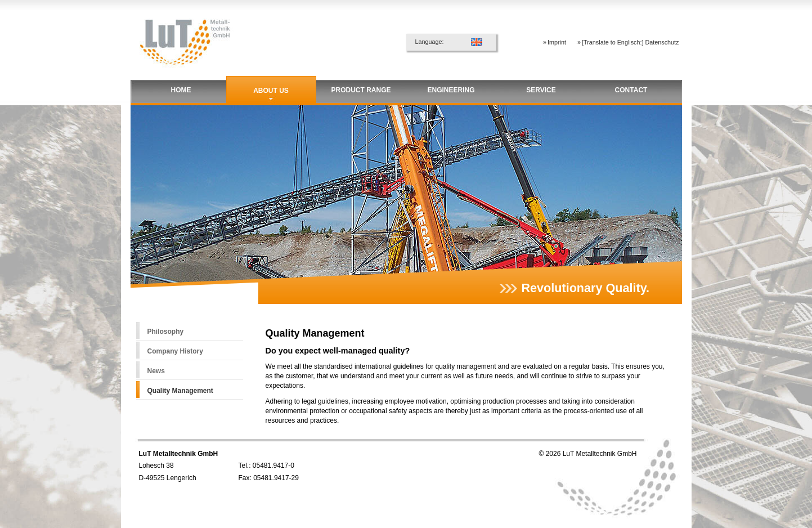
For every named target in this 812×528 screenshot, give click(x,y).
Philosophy (166, 332)
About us (271, 91)
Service (541, 90)
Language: (430, 42)
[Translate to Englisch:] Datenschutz (630, 42)
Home (181, 90)
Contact (631, 90)
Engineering (451, 90)
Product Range (361, 90)
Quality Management (180, 391)
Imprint (557, 42)
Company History (175, 351)
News (156, 371)
